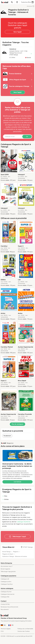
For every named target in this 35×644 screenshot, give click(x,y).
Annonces (31, 6)
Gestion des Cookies (24, 631)
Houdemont (7, 436)
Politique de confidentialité (25, 629)
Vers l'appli (17, 32)
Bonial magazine (5, 569)
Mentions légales (6, 629)
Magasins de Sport (8, 554)
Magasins (16, 552)
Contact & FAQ (5, 604)
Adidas (5, 499)
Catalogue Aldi (5, 597)
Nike (5, 496)
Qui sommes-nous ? (7, 566)
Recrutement (5, 609)
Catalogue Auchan (6, 592)
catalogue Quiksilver (24, 522)
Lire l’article (18, 482)
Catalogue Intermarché (8, 594)
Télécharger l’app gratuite (8, 572)
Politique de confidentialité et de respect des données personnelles (18, 129)
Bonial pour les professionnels (9, 607)
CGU (2, 631)
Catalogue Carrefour (7, 584)
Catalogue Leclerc (6, 582)
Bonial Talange (6, 552)
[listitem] (9, 165)
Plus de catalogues (17, 424)
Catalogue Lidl (5, 579)
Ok (27, 137)
